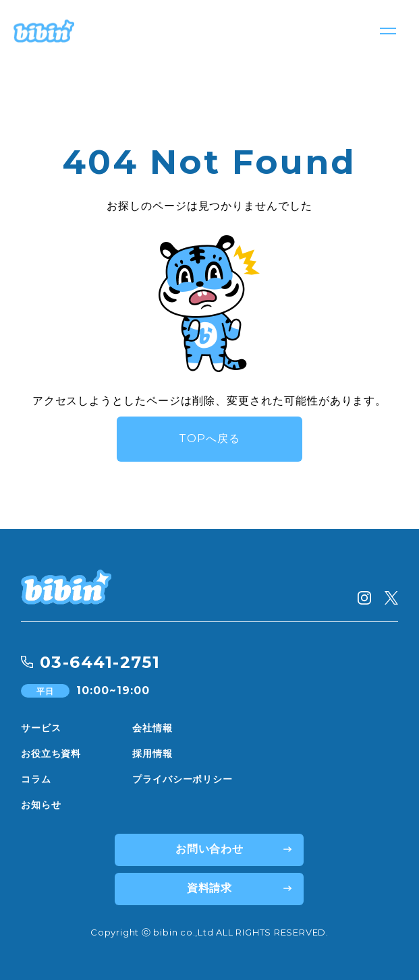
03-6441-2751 (100, 662)
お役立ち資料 (51, 754)
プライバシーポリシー (182, 779)
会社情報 (152, 728)
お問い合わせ (210, 849)
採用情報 (152, 754)
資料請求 (210, 888)
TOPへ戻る (209, 438)
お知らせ (41, 805)
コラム (36, 779)
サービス (41, 728)
